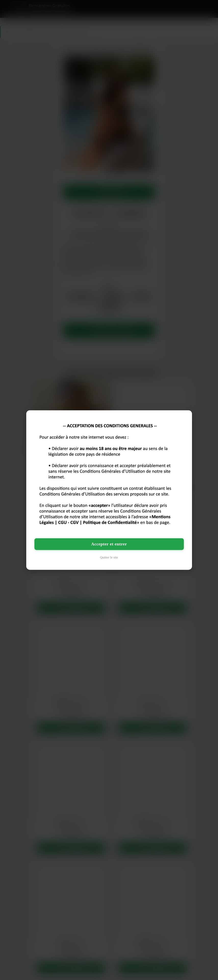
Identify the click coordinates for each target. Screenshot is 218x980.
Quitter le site (109, 557)
